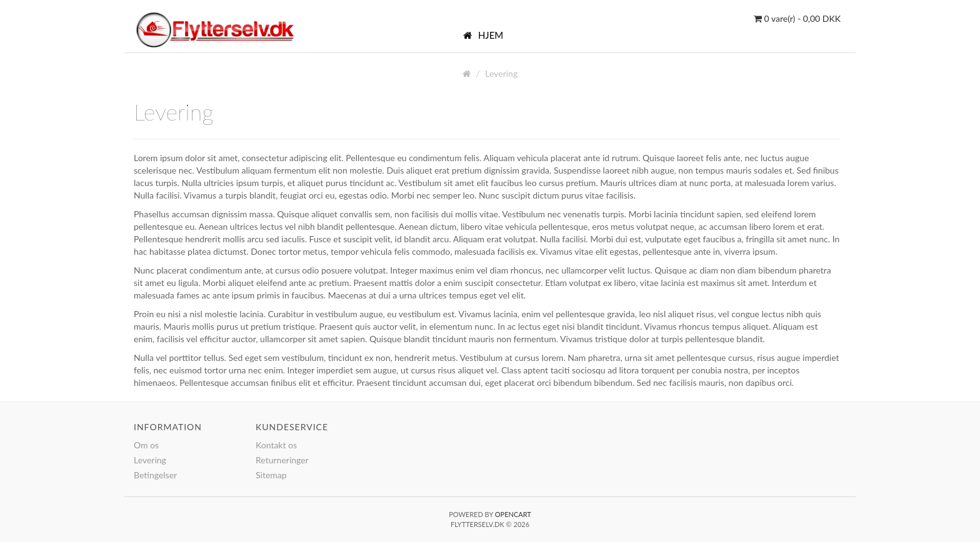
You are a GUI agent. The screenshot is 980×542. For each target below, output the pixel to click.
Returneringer (282, 460)
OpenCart (513, 514)
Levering (501, 73)
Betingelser (155, 475)
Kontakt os (276, 445)
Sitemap (271, 475)
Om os (146, 445)
